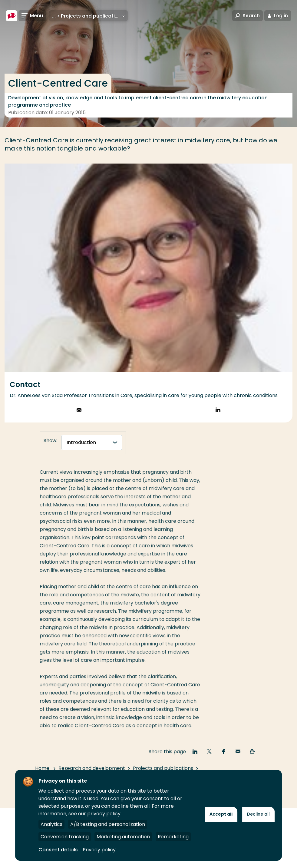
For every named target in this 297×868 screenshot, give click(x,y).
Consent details (58, 850)
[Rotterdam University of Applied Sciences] (12, 16)
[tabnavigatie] (92, 442)
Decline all (258, 814)
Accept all (221, 814)
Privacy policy (99, 850)
